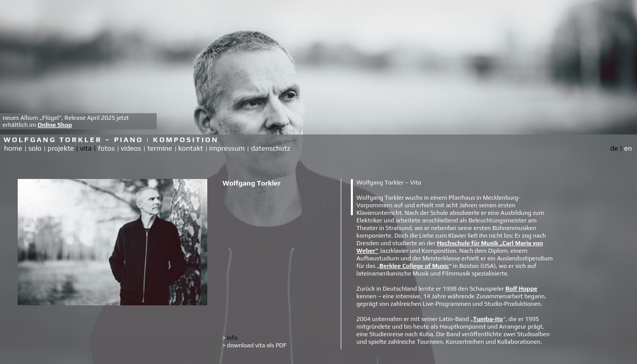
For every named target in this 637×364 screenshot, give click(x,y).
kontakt (191, 148)
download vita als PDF (255, 345)
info (230, 338)
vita (86, 148)
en (628, 148)
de (614, 148)
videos (131, 148)
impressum (227, 148)
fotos (106, 148)
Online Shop (55, 125)
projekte (61, 148)
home (13, 148)
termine (160, 148)
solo (35, 148)
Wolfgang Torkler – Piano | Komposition (111, 140)
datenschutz (270, 148)
